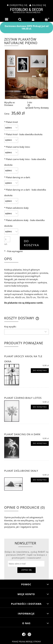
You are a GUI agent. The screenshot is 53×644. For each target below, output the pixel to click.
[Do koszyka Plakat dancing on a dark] (40, 444)
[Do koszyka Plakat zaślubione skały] (40, 480)
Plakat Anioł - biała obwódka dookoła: (23, 134)
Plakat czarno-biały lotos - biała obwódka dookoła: (25, 162)
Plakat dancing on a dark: (17, 177)
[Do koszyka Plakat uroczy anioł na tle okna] (40, 371)
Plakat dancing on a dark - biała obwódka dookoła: (25, 192)
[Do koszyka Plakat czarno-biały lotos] (40, 407)
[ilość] (7, 239)
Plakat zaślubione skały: (17, 208)
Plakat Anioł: (11, 122)
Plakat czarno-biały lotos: (17, 147)
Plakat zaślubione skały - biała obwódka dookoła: (24, 223)
